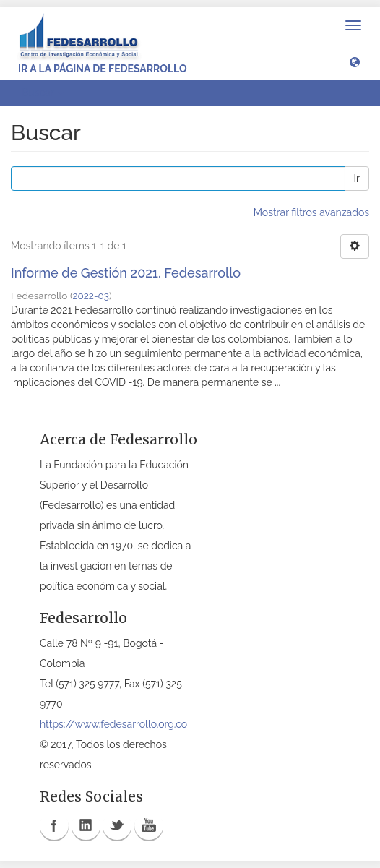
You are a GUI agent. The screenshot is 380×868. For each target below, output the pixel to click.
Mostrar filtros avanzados (311, 212)
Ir (357, 179)
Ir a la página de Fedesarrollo (103, 69)
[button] (355, 61)
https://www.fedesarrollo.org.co (113, 724)
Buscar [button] (43, 93)
